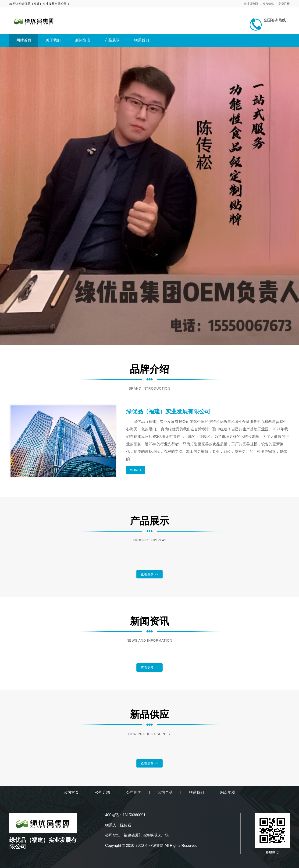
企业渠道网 (251, 4)
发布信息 (268, 4)
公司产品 (165, 792)
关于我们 (53, 40)
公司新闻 (134, 792)
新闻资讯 (83, 40)
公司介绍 (103, 792)
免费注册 (284, 4)
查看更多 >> (149, 574)
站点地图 (228, 792)
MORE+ (135, 470)
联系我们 (142, 40)
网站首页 (24, 40)
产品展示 (112, 40)
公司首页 (71, 792)
